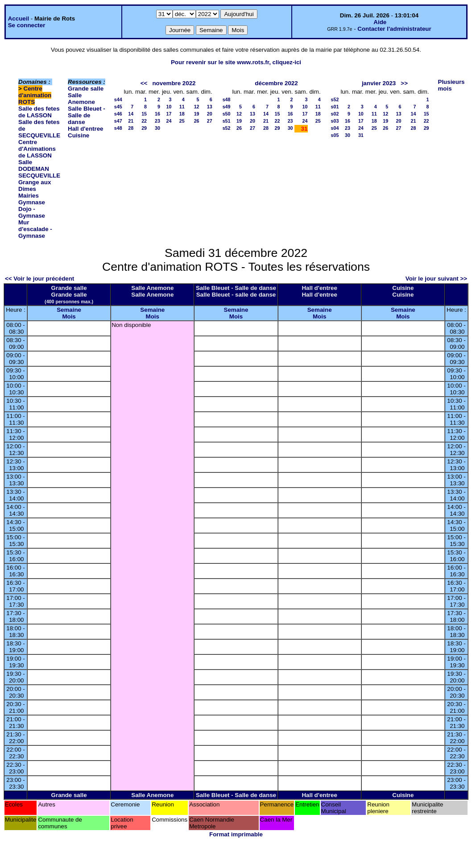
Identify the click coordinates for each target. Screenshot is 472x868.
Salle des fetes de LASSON (39, 112)
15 (144, 114)
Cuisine (79, 135)
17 (169, 114)
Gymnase (32, 202)
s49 (227, 107)
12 (197, 107)
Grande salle (86, 89)
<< (144, 83)
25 (182, 121)
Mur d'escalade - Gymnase (35, 229)
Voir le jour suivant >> (436, 279)
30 (157, 128)
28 (131, 128)
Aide (380, 22)
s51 (227, 121)
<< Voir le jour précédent (39, 279)
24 (169, 121)
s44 (118, 99)
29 (144, 128)
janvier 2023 (379, 83)
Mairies (29, 196)
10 (169, 107)
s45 (118, 107)
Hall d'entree (85, 129)
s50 (227, 114)
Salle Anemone (81, 99)
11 (182, 107)
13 (210, 107)
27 (210, 121)
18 (182, 114)
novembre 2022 (174, 83)
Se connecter (27, 25)
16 (157, 114)
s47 (118, 121)
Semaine (69, 310)
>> (404, 83)
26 (197, 121)
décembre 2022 (276, 83)
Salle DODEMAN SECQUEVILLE (39, 169)
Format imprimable (236, 834)
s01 (335, 107)
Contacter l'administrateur (394, 29)
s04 (335, 128)
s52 (227, 128)
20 (210, 114)
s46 (118, 114)
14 (131, 114)
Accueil (19, 19)
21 (131, 121)
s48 (118, 128)
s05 (335, 135)
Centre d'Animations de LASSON (37, 149)
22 (144, 121)
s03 (335, 121)
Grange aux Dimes (35, 186)
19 (197, 114)
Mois (69, 316)
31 (361, 135)
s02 (335, 114)
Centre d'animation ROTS (35, 95)
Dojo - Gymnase (32, 212)
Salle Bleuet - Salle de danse (87, 115)
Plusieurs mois (451, 85)
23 (157, 121)
